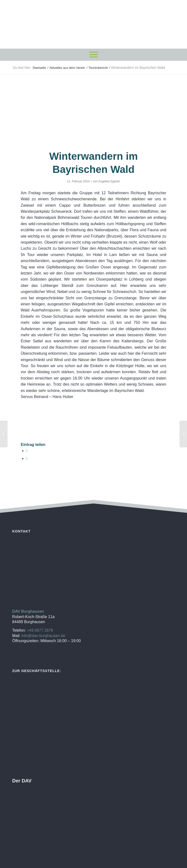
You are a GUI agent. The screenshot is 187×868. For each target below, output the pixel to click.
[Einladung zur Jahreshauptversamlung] (183, 434)
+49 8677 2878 (40, 630)
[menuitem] (94, 55)
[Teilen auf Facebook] (27, 451)
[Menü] (94, 55)
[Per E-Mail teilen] (27, 458)
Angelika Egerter (109, 181)
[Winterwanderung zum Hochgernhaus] (4, 434)
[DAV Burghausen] (93, 24)
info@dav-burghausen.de (43, 636)
